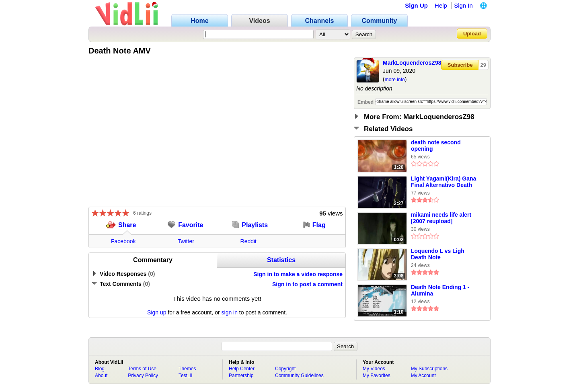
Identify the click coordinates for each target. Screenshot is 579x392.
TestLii (185, 376)
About (101, 376)
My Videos (374, 369)
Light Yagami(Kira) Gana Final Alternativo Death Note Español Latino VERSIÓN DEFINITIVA (443, 182)
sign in (230, 312)
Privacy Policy (143, 376)
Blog (100, 369)
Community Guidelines (299, 376)
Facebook (123, 241)
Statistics (281, 260)
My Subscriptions (429, 369)
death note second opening (436, 146)
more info (395, 80)
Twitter (186, 241)
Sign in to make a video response (298, 274)
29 (483, 65)
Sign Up (416, 5)
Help (441, 5)
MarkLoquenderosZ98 (412, 63)
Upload (472, 34)
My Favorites (377, 376)
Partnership (241, 376)
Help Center (242, 369)
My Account (423, 376)
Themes (187, 369)
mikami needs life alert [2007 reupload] (441, 218)
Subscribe (460, 65)
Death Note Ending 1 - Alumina (440, 290)
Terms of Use (142, 369)
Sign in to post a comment (307, 284)
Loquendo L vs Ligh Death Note (438, 254)
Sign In (463, 5)
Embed (365, 102)
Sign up (157, 312)
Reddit (248, 241)
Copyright (285, 369)
